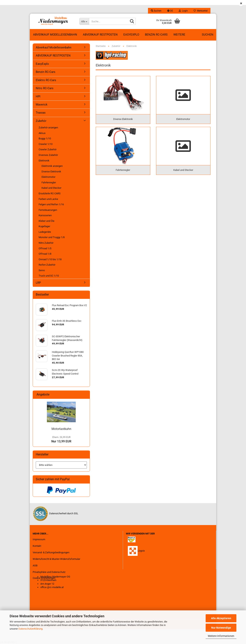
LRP (38, 283)
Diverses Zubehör (48, 155)
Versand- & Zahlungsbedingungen (51, 552)
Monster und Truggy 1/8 (52, 237)
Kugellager (44, 226)
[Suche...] (84, 21)
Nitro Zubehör (46, 243)
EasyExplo (131, 35)
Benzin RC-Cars (156, 35)
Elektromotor (48, 177)
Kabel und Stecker (51, 188)
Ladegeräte (45, 232)
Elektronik (44, 161)
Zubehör (41, 121)
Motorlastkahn (61, 429)
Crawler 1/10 (46, 144)
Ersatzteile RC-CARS (50, 193)
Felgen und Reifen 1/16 (51, 204)
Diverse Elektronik (51, 172)
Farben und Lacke (48, 199)
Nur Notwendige (221, 628)
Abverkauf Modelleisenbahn (55, 35)
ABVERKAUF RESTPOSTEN (100, 35)
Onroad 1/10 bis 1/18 (50, 259)
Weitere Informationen (221, 636)
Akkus (42, 133)
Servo (42, 270)
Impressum (39, 539)
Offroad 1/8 (45, 254)
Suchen (208, 35)
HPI (38, 96)
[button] (170, 11)
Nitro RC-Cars (45, 88)
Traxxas (41, 113)
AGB (35, 565)
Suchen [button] (156, 11)
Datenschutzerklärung (30, 629)
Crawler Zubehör (48, 149)
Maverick (42, 105)
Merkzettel (201, 11)
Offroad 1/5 (45, 248)
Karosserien (45, 215)
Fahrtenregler (49, 182)
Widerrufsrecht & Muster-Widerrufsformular (56, 559)
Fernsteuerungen (48, 210)
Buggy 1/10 (45, 138)
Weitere (179, 35)
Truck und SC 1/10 (49, 276)
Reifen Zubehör (47, 265)
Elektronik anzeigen (52, 166)
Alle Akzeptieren (221, 618)
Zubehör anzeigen (48, 128)
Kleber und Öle (47, 221)
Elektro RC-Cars (46, 80)
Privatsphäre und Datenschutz (49, 572)
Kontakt (37, 546)
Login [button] (183, 11)
